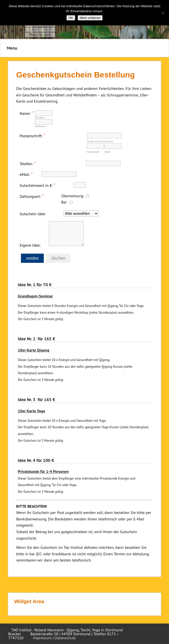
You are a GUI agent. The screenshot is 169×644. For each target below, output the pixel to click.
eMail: (25, 174)
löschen (58, 258)
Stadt (107, 152)
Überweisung (72, 196)
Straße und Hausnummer (100, 141)
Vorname (40, 117)
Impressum (42, 638)
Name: (25, 113)
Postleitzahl (93, 152)
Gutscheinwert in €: (36, 185)
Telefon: (26, 163)
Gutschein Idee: (33, 214)
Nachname (40, 126)
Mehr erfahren (90, 18)
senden (32, 258)
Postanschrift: (31, 136)
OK (71, 18)
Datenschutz (65, 638)
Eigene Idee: (30, 245)
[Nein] (163, 13)
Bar (64, 202)
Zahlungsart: (30, 196)
